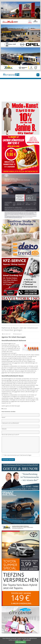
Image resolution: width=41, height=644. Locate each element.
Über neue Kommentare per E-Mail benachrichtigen (18, 455)
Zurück (5, 409)
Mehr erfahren (27, 640)
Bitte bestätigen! (20, 642)
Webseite (4, 429)
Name (4, 417)
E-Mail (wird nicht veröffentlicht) (10, 423)
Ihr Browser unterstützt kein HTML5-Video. (20, 92)
